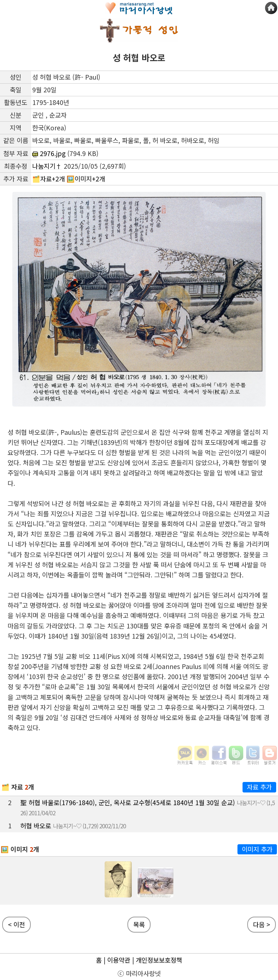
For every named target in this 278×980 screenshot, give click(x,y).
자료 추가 (259, 787)
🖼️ (5, 849)
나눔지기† (47, 166)
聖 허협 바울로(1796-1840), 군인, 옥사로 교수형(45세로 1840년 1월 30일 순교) (129, 802)
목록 (139, 924)
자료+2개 (52, 179)
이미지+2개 (90, 179)
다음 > (262, 924)
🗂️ (5, 787)
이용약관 (119, 960)
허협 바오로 (37, 826)
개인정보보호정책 (159, 960)
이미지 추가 (257, 849)
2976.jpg (49, 153)
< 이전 (16, 924)
